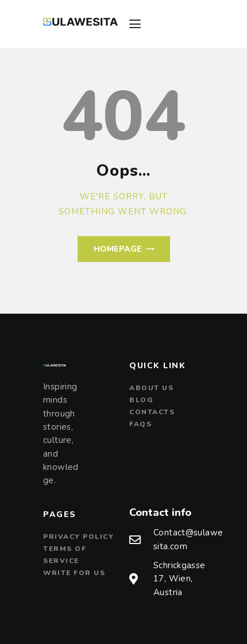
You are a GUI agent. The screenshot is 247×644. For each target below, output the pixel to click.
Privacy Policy (78, 537)
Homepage (118, 249)
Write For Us (74, 573)
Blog (141, 400)
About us (151, 388)
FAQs (140, 424)
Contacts (152, 412)
